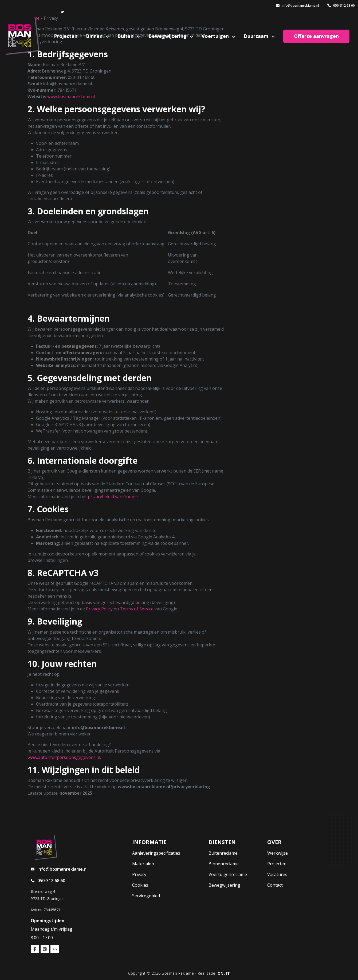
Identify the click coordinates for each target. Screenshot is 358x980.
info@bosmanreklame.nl (297, 5)
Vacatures (277, 874)
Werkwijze (278, 853)
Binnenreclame (224, 864)
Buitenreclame (223, 853)
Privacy (139, 874)
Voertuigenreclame (228, 874)
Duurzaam (257, 36)
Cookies (140, 885)
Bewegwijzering (168, 36)
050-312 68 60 (341, 5)
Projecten (66, 36)
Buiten (126, 36)
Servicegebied (146, 896)
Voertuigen (216, 36)
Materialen (143, 864)
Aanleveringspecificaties (156, 853)
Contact (275, 885)
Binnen (95, 36)
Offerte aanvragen (316, 36)
